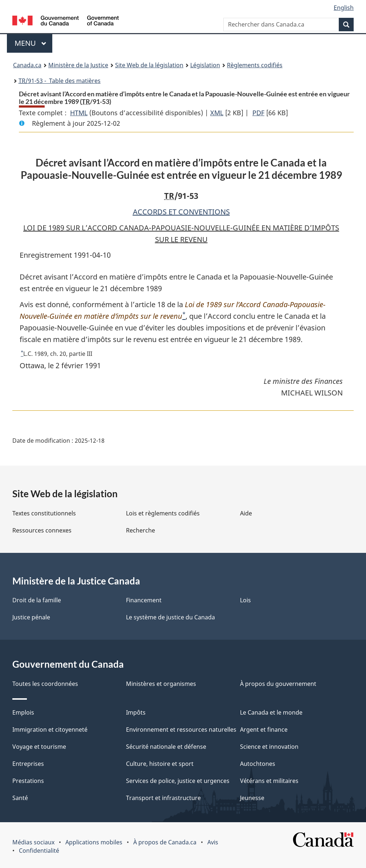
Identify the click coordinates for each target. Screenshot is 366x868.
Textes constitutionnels (44, 513)
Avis (213, 842)
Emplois (23, 712)
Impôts (136, 712)
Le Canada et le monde (271, 712)
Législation (205, 65)
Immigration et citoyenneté (50, 730)
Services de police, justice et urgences (178, 781)
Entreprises (28, 764)
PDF (258, 113)
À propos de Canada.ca (165, 842)
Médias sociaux (33, 842)
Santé (20, 798)
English (344, 8)
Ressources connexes (42, 530)
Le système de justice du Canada (170, 617)
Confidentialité (39, 851)
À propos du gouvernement (278, 684)
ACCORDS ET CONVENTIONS (181, 212)
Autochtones (258, 764)
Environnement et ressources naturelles (181, 730)
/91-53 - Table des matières (60, 81)
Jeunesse (252, 798)
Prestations (28, 781)
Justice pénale (31, 617)
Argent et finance (264, 730)
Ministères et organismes (161, 684)
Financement (144, 600)
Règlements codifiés (255, 65)
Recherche (141, 530)
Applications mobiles (94, 842)
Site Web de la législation (149, 65)
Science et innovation (269, 747)
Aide (246, 513)
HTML (79, 113)
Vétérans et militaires (269, 781)
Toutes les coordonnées (45, 684)
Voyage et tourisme (39, 747)
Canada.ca (27, 65)
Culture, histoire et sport (160, 764)
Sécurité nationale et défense (166, 747)
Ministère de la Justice (78, 65)
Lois (245, 600)
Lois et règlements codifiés (163, 513)
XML (217, 113)
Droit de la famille (37, 600)
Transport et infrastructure (163, 798)
